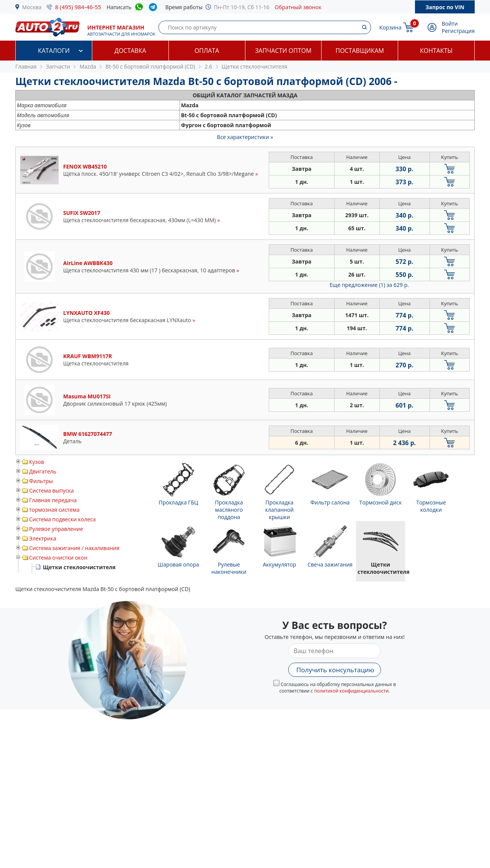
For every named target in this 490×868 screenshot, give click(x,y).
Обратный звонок (298, 7)
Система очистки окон (58, 558)
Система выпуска (51, 491)
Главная (26, 66)
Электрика (43, 538)
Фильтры (41, 481)
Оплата (207, 51)
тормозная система (54, 510)
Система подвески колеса (62, 519)
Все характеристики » (245, 137)
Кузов (37, 462)
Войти (450, 24)
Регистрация (458, 31)
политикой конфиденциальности (351, 691)
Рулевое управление (56, 529)
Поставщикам (360, 51)
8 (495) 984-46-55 (78, 7)
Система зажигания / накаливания (74, 548)
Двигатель (43, 471)
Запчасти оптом (283, 51)
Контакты (436, 51)
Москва (32, 7)
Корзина (390, 27)
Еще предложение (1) (369, 285)
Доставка (130, 51)
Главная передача (53, 500)
